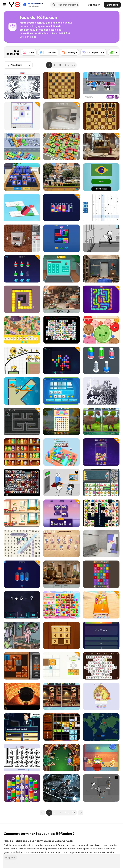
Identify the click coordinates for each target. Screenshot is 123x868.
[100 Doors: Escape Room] (61, 269)
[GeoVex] (101, 727)
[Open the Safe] (22, 238)
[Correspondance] (93, 52)
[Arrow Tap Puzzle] (22, 85)
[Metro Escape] (101, 544)
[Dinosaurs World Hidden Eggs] (61, 788)
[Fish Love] (22, 391)
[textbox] (18, 65)
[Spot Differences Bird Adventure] (101, 421)
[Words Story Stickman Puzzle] (101, 238)
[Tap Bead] (101, 696)
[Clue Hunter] (22, 635)
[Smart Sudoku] (101, 208)
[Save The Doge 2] (22, 360)
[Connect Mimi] (61, 330)
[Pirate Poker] (61, 758)
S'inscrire (112, 5)
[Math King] (22, 605)
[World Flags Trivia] (101, 177)
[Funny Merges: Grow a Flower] (101, 452)
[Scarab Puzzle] (61, 666)
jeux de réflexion (14, 852)
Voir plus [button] (9, 857)
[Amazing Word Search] (22, 544)
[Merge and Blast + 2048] (101, 574)
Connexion (94, 5)
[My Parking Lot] (61, 147)
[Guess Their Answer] (101, 85)
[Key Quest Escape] (61, 116)
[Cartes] (29, 52)
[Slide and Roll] (22, 666)
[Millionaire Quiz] (22, 727)
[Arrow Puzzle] (22, 758)
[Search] (53, 5)
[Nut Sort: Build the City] (22, 269)
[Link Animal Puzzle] (101, 513)
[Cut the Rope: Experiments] (101, 758)
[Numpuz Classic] (61, 635)
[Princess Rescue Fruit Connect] (101, 483)
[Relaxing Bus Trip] (22, 147)
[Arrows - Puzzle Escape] (101, 391)
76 (74, 65)
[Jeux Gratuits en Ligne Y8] (14, 5)
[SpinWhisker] (22, 421)
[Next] (115, 51)
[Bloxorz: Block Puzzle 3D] (22, 208)
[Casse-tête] (48, 52)
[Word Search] (61, 421)
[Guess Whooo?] (22, 177)
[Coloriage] (69, 52)
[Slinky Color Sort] (101, 360)
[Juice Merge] (101, 605)
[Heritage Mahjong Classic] (101, 666)
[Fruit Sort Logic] (22, 452)
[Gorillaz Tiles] (22, 483)
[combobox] (18, 65)
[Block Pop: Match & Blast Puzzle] (61, 360)
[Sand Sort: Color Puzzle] (61, 208)
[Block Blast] (61, 238)
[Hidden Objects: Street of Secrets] (61, 299)
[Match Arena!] (61, 605)
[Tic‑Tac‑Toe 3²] (22, 116)
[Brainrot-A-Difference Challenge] (61, 696)
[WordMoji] (61, 513)
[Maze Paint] (22, 299)
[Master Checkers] (61, 85)
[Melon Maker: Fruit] (101, 330)
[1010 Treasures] (61, 727)
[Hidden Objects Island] (22, 330)
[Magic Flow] (22, 788)
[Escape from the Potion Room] (22, 696)
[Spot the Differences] (22, 513)
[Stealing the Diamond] (61, 483)
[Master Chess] (101, 116)
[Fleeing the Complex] (101, 788)
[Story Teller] (61, 544)
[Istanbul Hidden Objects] (61, 177)
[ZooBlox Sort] (22, 574)
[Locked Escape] (101, 269)
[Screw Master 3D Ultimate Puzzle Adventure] (61, 452)
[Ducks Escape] (101, 299)
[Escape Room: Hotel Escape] (101, 147)
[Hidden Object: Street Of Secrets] (61, 574)
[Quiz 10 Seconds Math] (101, 635)
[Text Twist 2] (61, 391)
